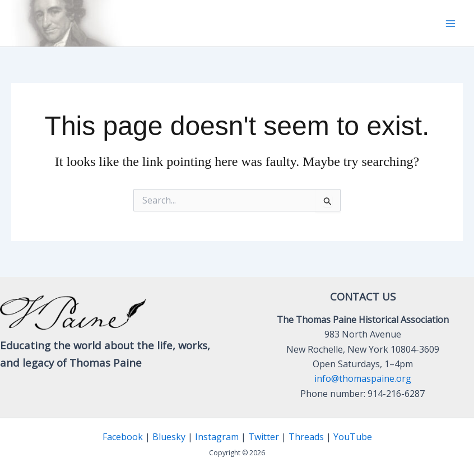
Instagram (217, 437)
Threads (306, 437)
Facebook (123, 437)
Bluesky (169, 437)
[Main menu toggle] (450, 24)
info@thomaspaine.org (363, 378)
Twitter (264, 437)
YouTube (353, 437)
